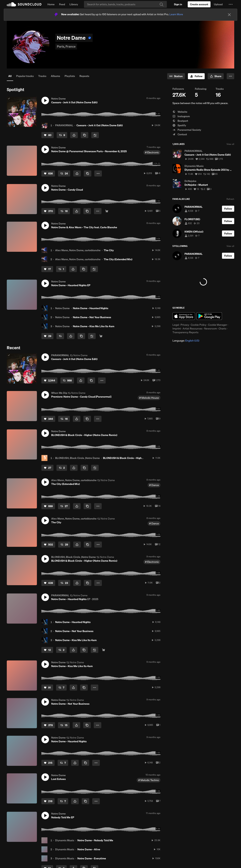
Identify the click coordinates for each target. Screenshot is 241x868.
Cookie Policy (199, 325)
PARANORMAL (64, 125)
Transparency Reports (185, 332)
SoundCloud (24, 4)
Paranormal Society (187, 130)
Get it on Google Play (209, 316)
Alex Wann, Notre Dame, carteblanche (78, 250)
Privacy (185, 325)
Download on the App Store (184, 316)
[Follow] (196, 76)
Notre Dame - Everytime (92, 858)
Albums (55, 76)
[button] (231, 4)
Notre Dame (62, 308)
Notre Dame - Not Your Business (92, 317)
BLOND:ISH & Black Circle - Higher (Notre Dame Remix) (136, 458)
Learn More (176, 14)
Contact (180, 134)
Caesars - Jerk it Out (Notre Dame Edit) (100, 125)
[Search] (125, 4)
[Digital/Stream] (107, 211)
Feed (62, 4)
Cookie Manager (218, 325)
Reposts (84, 76)
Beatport (180, 121)
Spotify (179, 125)
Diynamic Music (65, 840)
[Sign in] (178, 4)
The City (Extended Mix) (118, 259)
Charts (222, 329)
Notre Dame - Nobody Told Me (95, 840)
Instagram (181, 116)
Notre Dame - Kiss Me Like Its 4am (94, 326)
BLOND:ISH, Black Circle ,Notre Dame (77, 458)
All (10, 76)
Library (74, 4)
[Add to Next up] (95, 135)
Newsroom (210, 329)
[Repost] (62, 135)
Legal (176, 325)
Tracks (42, 76)
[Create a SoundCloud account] (199, 4)
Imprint (177, 329)
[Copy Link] (85, 135)
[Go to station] (176, 76)
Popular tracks (25, 76)
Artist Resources (193, 329)
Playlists (70, 76)
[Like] (48, 135)
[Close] (229, 15)
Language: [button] (186, 341)
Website (180, 112)
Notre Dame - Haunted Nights (91, 308)
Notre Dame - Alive (89, 849)
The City (109, 250)
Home (51, 4)
